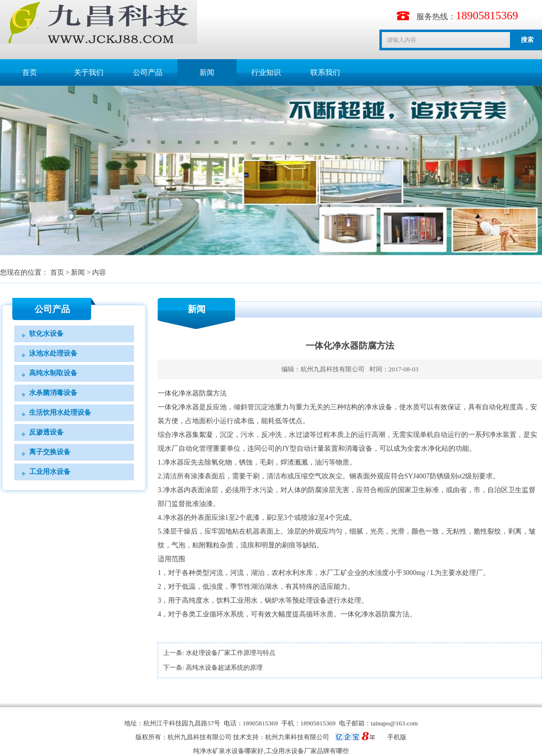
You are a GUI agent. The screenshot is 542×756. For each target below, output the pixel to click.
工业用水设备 (50, 472)
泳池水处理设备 (53, 353)
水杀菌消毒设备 (53, 393)
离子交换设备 (50, 452)
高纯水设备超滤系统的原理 (224, 667)
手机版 (397, 737)
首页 (30, 72)
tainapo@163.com (394, 723)
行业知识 (266, 72)
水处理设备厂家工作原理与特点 (231, 653)
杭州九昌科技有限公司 (333, 369)
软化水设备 (46, 334)
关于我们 (89, 72)
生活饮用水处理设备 (60, 413)
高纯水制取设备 (53, 373)
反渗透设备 (46, 432)
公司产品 (148, 72)
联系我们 (325, 72)
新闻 (207, 72)
